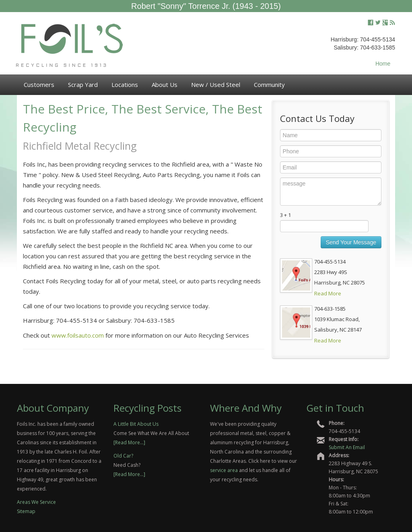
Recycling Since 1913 (62, 66)
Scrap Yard (83, 85)
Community (269, 85)
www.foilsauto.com (78, 335)
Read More (328, 293)
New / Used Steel (216, 85)
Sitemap (26, 511)
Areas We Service (36, 502)
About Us (165, 85)
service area (224, 470)
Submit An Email (347, 447)
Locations (125, 85)
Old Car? (123, 456)
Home (383, 64)
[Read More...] (129, 442)
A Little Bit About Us (136, 424)
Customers (39, 85)
